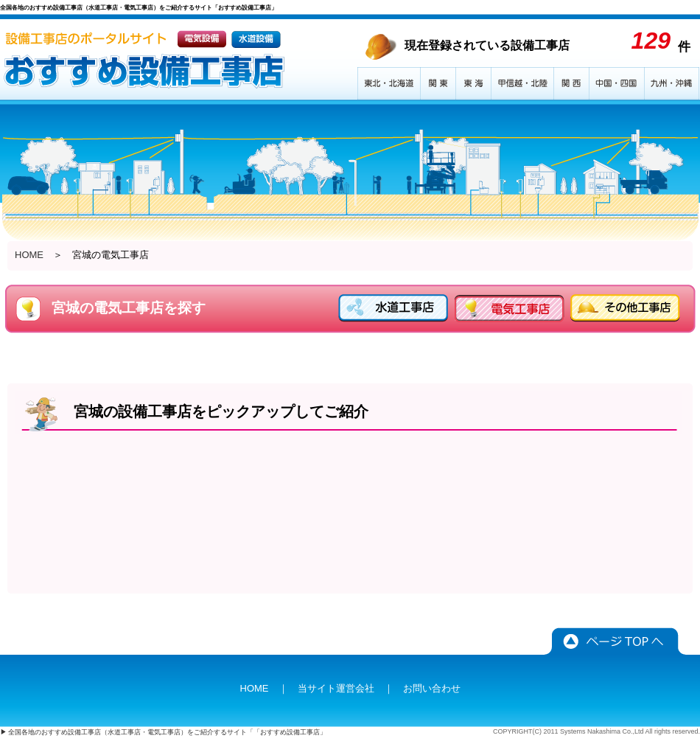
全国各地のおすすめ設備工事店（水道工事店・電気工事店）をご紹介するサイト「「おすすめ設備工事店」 (167, 732)
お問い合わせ (432, 688)
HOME (29, 255)
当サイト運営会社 (336, 688)
